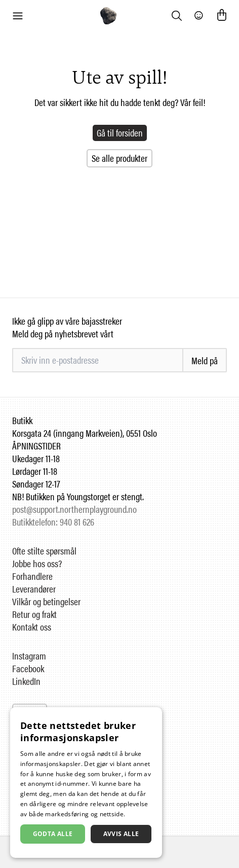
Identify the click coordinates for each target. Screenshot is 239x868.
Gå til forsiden (120, 133)
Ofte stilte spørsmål (44, 551)
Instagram (29, 656)
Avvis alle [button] (121, 834)
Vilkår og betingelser (46, 601)
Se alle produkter (119, 158)
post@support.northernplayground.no (74, 509)
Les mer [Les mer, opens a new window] (139, 814)
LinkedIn (26, 681)
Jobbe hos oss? (37, 563)
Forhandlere (32, 576)
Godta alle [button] (53, 834)
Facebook (28, 668)
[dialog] (86, 783)
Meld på (205, 360)
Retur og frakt (34, 614)
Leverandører (34, 589)
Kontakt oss (32, 627)
